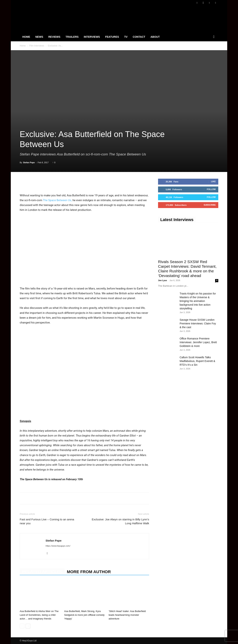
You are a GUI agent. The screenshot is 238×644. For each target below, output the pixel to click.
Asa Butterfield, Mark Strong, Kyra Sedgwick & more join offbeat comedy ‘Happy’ (84, 615)
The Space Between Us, (57, 200)
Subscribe (210, 205)
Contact (139, 37)
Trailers (72, 37)
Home (26, 37)
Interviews (92, 37)
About (155, 37)
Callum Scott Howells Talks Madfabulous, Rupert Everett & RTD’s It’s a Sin (197, 361)
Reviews (54, 37)
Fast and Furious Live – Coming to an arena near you (47, 521)
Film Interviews (37, 46)
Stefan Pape (29, 162)
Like (213, 181)
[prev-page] (22, 626)
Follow (211, 189)
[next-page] (28, 626)
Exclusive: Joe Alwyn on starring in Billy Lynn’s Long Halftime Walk (120, 521)
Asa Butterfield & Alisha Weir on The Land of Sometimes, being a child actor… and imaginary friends (39, 615)
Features (112, 37)
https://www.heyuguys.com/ (58, 546)
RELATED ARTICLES (42, 572)
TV (126, 37)
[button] (214, 37)
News (39, 37)
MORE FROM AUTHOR (89, 572)
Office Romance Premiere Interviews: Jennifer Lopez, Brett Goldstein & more (198, 342)
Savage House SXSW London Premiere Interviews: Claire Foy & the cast (198, 323)
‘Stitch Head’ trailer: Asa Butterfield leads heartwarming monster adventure (127, 615)
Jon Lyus (163, 280)
